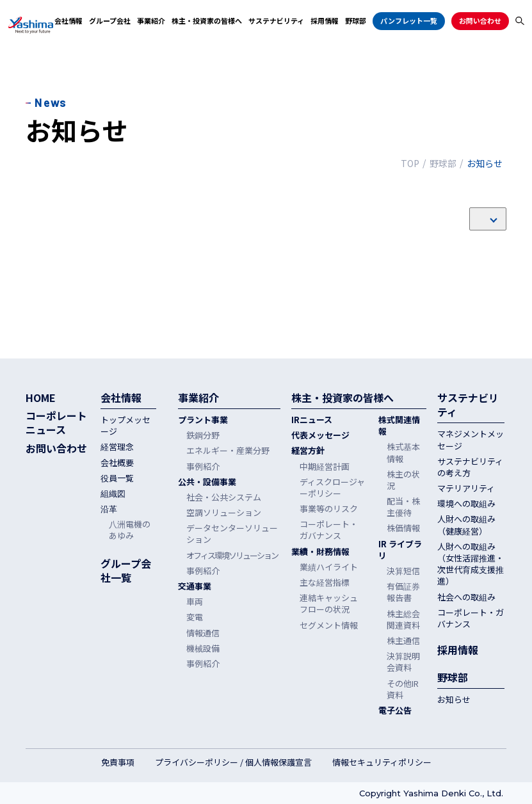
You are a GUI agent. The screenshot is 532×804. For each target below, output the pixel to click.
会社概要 (117, 463)
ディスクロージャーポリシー (332, 488)
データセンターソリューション (232, 534)
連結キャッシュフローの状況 (329, 604)
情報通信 (203, 633)
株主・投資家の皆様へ (207, 20)
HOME (41, 398)
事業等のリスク (329, 509)
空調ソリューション (224, 513)
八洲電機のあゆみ (130, 530)
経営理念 (117, 447)
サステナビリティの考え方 (470, 467)
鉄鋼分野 (203, 435)
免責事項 (118, 762)
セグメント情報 (329, 625)
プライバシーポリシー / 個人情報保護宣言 (233, 762)
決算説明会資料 (403, 662)
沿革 (109, 509)
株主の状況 (403, 480)
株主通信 (403, 641)
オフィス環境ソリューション (232, 556)
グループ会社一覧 (126, 571)
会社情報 (69, 20)
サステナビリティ (276, 20)
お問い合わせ (480, 20)
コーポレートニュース (56, 423)
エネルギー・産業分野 (228, 451)
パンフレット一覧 (409, 20)
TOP (410, 163)
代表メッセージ (320, 435)
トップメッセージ (125, 426)
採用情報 (325, 20)
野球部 (356, 20)
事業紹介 (151, 20)
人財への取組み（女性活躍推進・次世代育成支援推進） (471, 564)
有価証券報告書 (403, 592)
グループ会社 (110, 20)
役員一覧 (117, 478)
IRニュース (312, 420)
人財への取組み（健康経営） (466, 525)
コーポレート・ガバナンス (329, 530)
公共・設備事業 (207, 482)
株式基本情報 (403, 453)
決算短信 (403, 571)
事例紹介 (203, 467)
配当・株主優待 (403, 507)
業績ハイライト (329, 567)
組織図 (113, 494)
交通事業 (195, 586)
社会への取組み (466, 597)
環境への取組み (466, 504)
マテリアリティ (466, 488)
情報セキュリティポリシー (382, 762)
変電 (195, 617)
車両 (195, 602)
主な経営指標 (325, 583)
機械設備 (203, 648)
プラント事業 (203, 420)
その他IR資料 (403, 689)
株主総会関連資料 (403, 620)
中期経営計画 (325, 467)
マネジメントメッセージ (471, 440)
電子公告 (395, 711)
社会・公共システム (224, 497)
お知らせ (454, 700)
